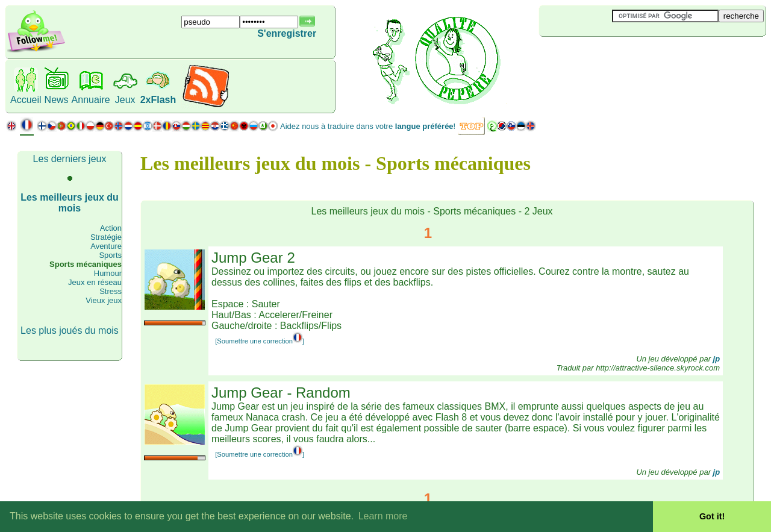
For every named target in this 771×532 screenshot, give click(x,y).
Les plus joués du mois (70, 330)
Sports (110, 255)
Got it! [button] (712, 516)
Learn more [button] (383, 516)
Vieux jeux (104, 300)
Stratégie (106, 237)
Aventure (106, 246)
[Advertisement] (611, 57)
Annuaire (91, 100)
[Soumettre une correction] (260, 341)
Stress (111, 291)
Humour (108, 273)
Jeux (125, 100)
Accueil (26, 100)
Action (111, 228)
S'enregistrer (287, 33)
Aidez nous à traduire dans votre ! (368, 126)
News (57, 100)
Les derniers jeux (70, 159)
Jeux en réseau (95, 282)
